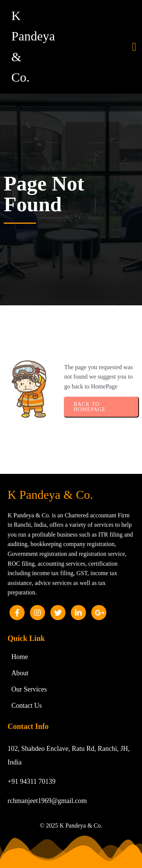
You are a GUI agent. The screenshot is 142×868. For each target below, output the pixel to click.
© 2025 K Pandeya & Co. (71, 825)
